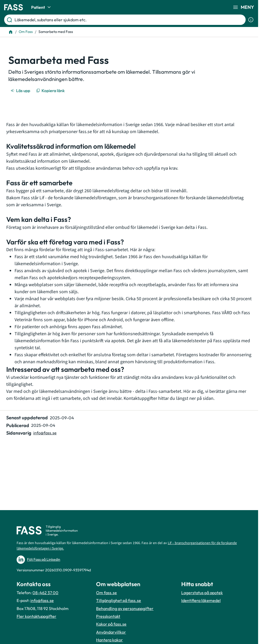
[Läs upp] (21, 91)
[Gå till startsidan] (14, 7)
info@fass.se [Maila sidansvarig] (45, 433)
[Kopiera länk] (51, 91)
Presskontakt (108, 616)
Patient (42, 7)
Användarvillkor (111, 632)
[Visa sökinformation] (251, 20)
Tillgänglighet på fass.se (119, 600)
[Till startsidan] (11, 32)
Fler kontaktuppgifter (36, 616)
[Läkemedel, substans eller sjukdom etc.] (129, 20)
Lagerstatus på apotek (202, 593)
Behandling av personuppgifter (125, 608)
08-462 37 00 (45, 593)
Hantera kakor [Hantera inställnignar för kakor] (109, 640)
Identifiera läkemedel (201, 600)
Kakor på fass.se (111, 624)
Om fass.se (106, 593)
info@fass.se (42, 600)
